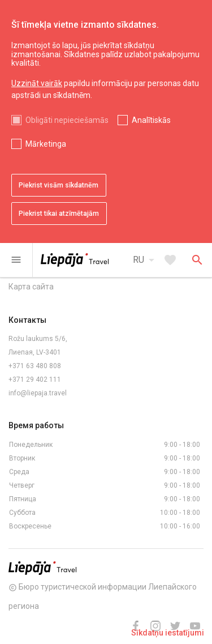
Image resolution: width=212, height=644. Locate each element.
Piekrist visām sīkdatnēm (59, 185)
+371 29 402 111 (35, 379)
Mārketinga (46, 144)
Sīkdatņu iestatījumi (168, 633)
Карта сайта (31, 287)
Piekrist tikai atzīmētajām (59, 214)
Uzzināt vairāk (37, 83)
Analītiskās (151, 120)
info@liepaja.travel (38, 393)
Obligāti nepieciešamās (67, 120)
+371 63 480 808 (35, 366)
